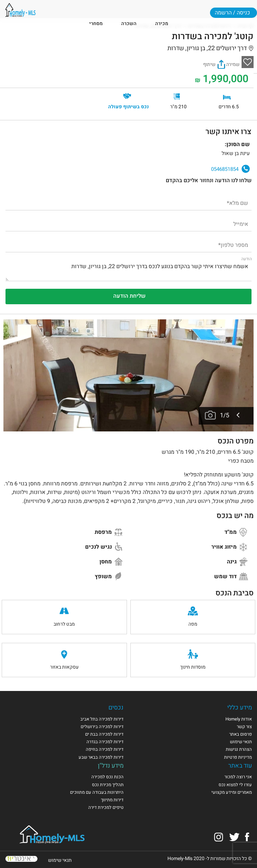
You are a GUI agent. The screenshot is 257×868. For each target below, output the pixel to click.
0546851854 (230, 169)
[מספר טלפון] (128, 245)
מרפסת (109, 532)
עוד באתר (240, 766)
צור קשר (244, 727)
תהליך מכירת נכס (108, 785)
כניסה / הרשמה (232, 13)
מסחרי (96, 24)
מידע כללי (240, 708)
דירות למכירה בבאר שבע (101, 757)
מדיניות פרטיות (238, 757)
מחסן (112, 562)
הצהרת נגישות (239, 749)
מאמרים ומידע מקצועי (232, 792)
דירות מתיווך (112, 800)
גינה (238, 562)
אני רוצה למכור (238, 777)
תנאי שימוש (241, 742)
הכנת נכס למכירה (107, 777)
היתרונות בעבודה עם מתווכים (97, 792)
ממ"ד (236, 532)
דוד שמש (231, 576)
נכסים (116, 708)
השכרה (129, 24)
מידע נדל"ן (111, 766)
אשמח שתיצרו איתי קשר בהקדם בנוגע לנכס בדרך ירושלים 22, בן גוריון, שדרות (128, 270)
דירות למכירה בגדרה (105, 742)
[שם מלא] (128, 203)
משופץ (109, 576)
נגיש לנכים (104, 547)
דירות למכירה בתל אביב (102, 719)
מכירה (162, 24)
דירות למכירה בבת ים (104, 734)
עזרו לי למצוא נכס (235, 785)
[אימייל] (128, 224)
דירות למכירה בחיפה (105, 749)
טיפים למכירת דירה (106, 807)
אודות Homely (239, 719)
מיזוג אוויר (230, 547)
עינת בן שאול (16, 150)
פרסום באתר (241, 734)
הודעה (247, 259)
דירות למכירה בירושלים (102, 727)
